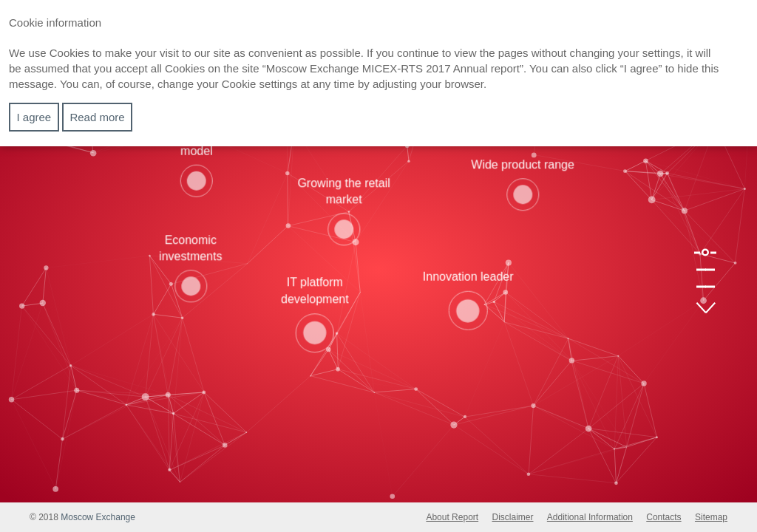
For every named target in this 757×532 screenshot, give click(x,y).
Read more (97, 117)
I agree (34, 117)
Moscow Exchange (98, 517)
